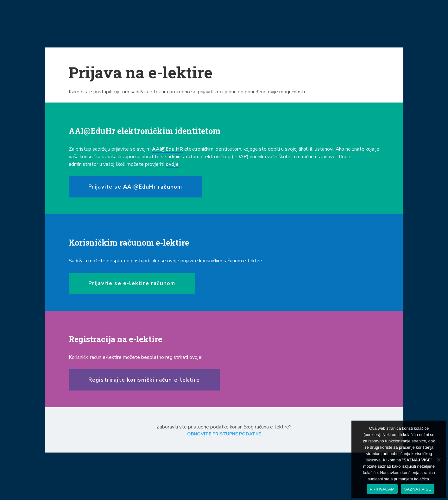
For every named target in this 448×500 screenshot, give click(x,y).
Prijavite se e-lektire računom (132, 283)
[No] (439, 459)
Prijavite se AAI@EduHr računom (135, 187)
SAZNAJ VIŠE (418, 489)
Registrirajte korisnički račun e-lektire (144, 380)
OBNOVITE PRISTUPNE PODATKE (224, 434)
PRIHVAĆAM (382, 489)
